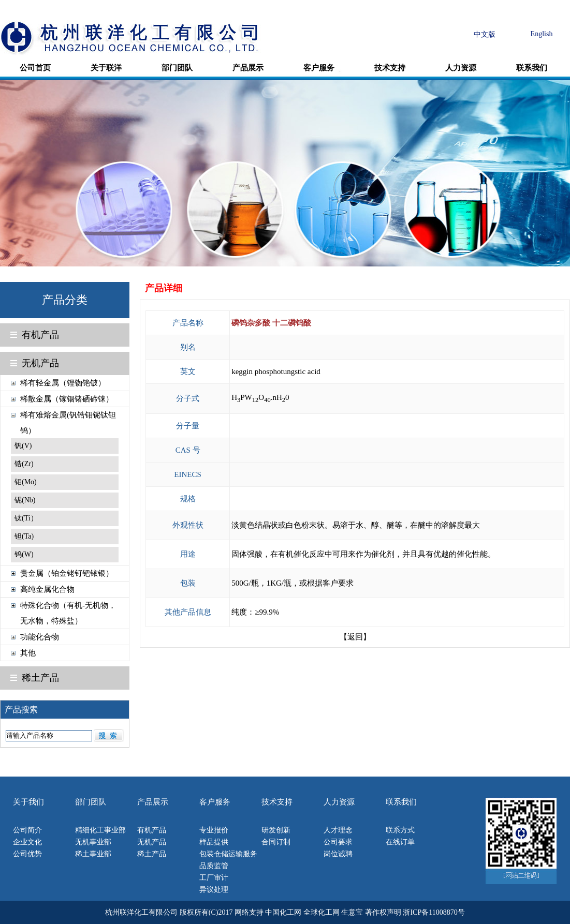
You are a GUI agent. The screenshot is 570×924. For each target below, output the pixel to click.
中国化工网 (283, 912)
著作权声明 (383, 912)
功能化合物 (40, 637)
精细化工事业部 (100, 830)
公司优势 (27, 854)
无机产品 (40, 363)
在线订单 (400, 842)
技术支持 (390, 68)
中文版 (485, 34)
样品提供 (214, 842)
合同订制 (276, 842)
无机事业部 (93, 842)
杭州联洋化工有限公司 (141, 912)
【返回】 (355, 637)
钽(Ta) (24, 536)
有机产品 (40, 335)
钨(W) (24, 554)
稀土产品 (40, 678)
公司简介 (27, 830)
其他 (28, 653)
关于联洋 (106, 68)
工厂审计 (214, 878)
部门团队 (177, 68)
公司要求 (338, 842)
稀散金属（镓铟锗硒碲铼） (67, 399)
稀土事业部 (93, 854)
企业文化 (27, 842)
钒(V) (23, 446)
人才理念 (338, 830)
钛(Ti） (26, 518)
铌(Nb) (25, 500)
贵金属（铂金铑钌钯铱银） (67, 573)
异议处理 (214, 890)
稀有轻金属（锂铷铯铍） (63, 383)
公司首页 (35, 68)
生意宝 (352, 912)
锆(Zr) (24, 464)
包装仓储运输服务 (228, 854)
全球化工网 (321, 912)
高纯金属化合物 (47, 589)
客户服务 (319, 68)
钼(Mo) (26, 482)
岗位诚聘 (338, 854)
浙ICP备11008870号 (434, 912)
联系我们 (532, 68)
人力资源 (461, 68)
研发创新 (276, 830)
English (542, 34)
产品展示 (248, 68)
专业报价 (214, 830)
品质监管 (214, 866)
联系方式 (400, 830)
